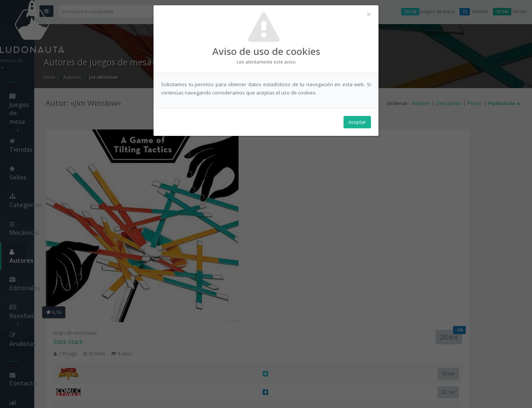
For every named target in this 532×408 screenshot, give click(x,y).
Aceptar (357, 128)
